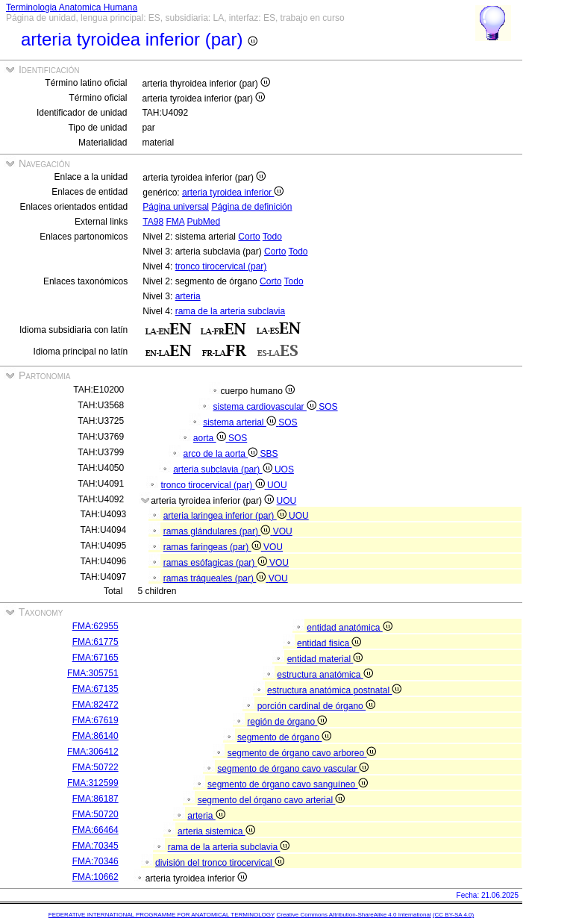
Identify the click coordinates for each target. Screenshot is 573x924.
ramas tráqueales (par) (216, 578)
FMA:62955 (95, 626)
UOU (277, 485)
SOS (328, 407)
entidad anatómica (349, 628)
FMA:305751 (93, 673)
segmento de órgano (284, 737)
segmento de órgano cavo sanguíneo (287, 784)
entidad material (325, 659)
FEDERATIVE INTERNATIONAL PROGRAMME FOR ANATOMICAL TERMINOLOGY (162, 915)
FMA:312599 (93, 783)
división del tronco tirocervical (220, 863)
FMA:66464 (95, 830)
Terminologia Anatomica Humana (72, 7)
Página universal (176, 207)
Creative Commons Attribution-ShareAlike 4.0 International (353, 915)
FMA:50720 (95, 814)
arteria (188, 296)
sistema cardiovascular (266, 407)
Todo (272, 237)
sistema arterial (241, 422)
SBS (269, 454)
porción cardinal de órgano (316, 706)
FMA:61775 (95, 642)
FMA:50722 (95, 767)
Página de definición (251, 207)
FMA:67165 (95, 658)
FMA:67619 (95, 720)
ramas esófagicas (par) (216, 563)
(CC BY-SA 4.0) (453, 915)
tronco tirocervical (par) (221, 266)
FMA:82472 (95, 705)
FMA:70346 (95, 861)
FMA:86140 (95, 736)
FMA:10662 (95, 877)
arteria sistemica (216, 831)
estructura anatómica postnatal (334, 690)
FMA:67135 (95, 689)
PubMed (203, 222)
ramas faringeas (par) (213, 547)
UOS (284, 469)
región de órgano (287, 722)
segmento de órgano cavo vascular (293, 769)
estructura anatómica (325, 675)
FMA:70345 (95, 846)
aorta (211, 438)
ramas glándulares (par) (218, 531)
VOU (283, 531)
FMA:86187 (95, 799)
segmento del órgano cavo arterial (272, 800)
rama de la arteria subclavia (230, 311)
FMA (175, 222)
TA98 (153, 222)
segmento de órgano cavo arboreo (302, 753)
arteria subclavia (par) (224, 469)
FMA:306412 (93, 752)
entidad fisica (329, 643)
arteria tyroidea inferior (233, 193)
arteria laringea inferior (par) (226, 516)
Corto (249, 237)
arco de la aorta (222, 454)
